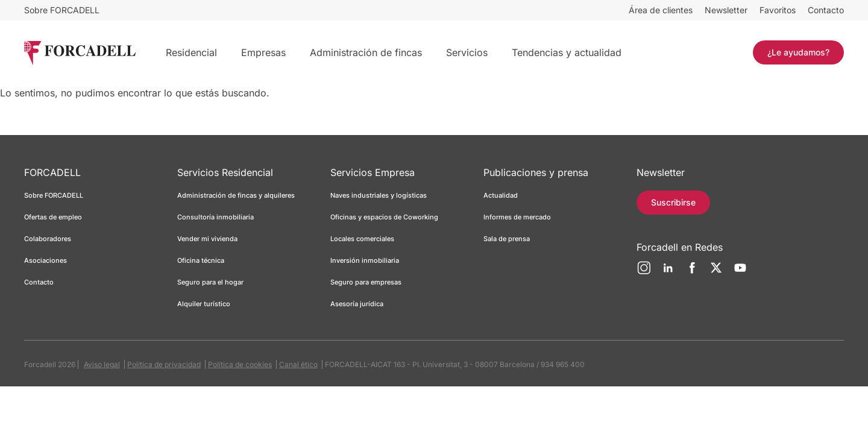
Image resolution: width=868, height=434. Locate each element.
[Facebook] (692, 272)
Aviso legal (102, 364)
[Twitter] (716, 272)
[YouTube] (740, 272)
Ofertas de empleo (53, 217)
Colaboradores (48, 239)
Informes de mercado (517, 217)
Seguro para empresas (366, 282)
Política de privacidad (164, 364)
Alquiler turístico (204, 304)
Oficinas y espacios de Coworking (384, 217)
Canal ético (298, 364)
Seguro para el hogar (210, 282)
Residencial (191, 52)
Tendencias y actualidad (567, 52)
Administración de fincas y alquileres (236, 195)
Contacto (826, 10)
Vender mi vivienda (207, 239)
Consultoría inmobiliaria (215, 217)
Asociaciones (46, 260)
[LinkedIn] (668, 272)
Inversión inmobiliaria (365, 260)
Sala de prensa (507, 239)
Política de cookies (240, 364)
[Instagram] (644, 272)
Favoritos (778, 10)
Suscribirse (673, 202)
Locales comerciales (362, 239)
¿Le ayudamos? (798, 52)
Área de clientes (661, 10)
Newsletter (726, 10)
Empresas (263, 52)
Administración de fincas (366, 52)
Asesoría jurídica (357, 304)
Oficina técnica (201, 260)
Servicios (467, 52)
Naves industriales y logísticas (379, 195)
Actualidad (501, 195)
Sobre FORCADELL (62, 10)
